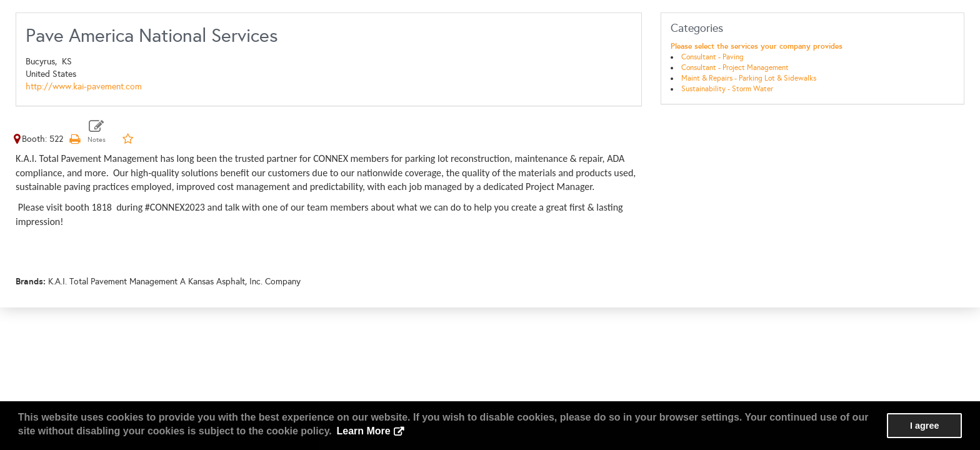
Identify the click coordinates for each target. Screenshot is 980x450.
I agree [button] (924, 426)
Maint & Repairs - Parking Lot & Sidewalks (749, 78)
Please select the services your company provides (757, 46)
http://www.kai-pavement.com (84, 87)
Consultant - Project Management (735, 67)
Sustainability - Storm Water (727, 89)
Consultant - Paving (712, 57)
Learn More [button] (363, 431)
